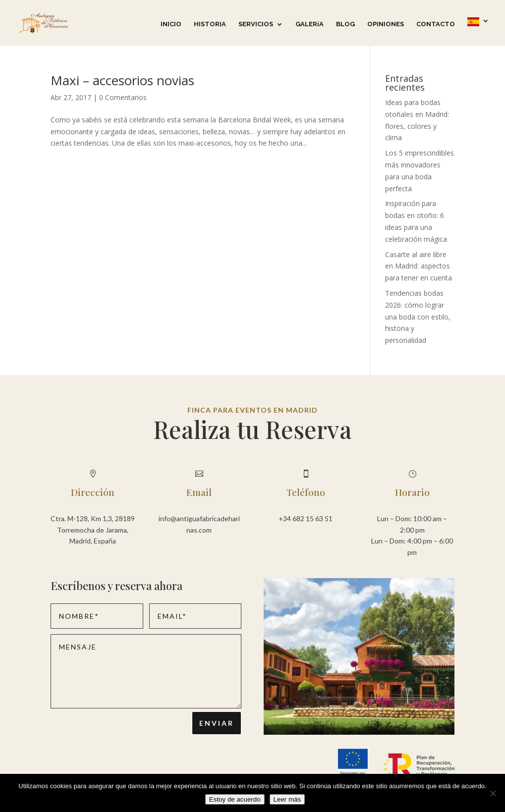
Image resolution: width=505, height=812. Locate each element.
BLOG (345, 24)
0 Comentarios (123, 97)
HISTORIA (210, 24)
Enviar (217, 723)
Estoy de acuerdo (235, 799)
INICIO (171, 24)
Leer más (287, 799)
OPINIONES (386, 24)
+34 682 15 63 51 (306, 518)
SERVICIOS (256, 24)
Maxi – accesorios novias (122, 80)
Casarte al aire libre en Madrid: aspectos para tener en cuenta (419, 266)
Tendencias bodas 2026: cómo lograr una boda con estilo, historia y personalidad (418, 317)
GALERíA (309, 24)
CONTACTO (436, 24)
